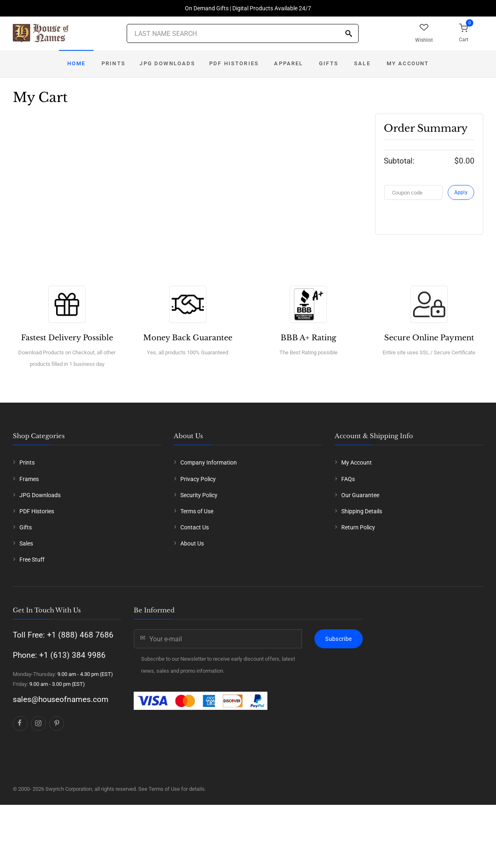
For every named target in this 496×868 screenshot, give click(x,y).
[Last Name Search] (243, 33)
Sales (26, 543)
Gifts (329, 63)
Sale (362, 63)
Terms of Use (197, 511)
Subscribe (338, 639)
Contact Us (195, 527)
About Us (192, 543)
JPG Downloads (167, 63)
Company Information (209, 462)
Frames (29, 479)
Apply (461, 192)
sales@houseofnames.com (61, 699)
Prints (113, 63)
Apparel (288, 63)
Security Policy (199, 495)
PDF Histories (234, 63)
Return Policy (358, 527)
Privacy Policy (198, 479)
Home (77, 63)
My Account (408, 63)
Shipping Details (362, 511)
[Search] (349, 34)
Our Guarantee (360, 495)
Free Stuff (32, 560)
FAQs (348, 479)
